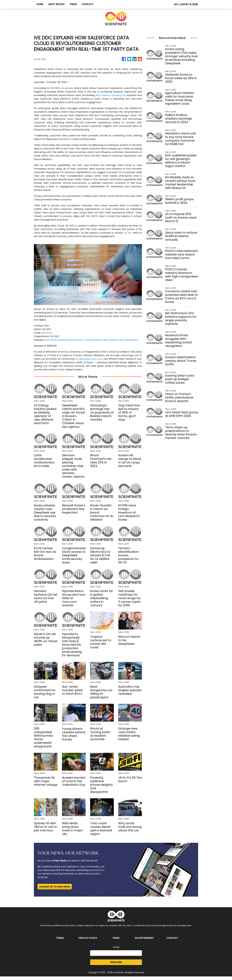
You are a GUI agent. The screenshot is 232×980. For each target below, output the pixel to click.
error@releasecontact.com (92, 362)
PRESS (73, 4)
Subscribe (116, 966)
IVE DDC (128, 233)
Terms (60, 942)
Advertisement (144, 942)
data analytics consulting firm (114, 95)
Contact (172, 942)
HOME (40, 4)
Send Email (47, 333)
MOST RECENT (57, 4)
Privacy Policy (88, 942)
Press (116, 942)
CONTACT (88, 4)
